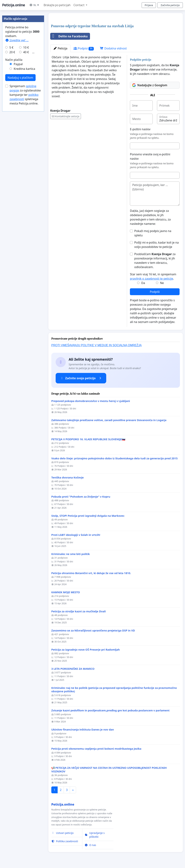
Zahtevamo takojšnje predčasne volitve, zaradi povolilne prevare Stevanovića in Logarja (109, 420)
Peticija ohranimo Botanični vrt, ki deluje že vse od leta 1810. (91, 573)
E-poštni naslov (140, 129)
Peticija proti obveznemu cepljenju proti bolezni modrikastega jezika (96, 749)
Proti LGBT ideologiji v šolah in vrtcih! (76, 535)
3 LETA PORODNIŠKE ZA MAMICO (73, 669)
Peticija (60, 48)
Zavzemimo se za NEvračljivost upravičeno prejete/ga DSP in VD (93, 630)
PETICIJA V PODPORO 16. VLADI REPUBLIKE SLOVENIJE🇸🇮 (88, 439)
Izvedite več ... (17, 40)
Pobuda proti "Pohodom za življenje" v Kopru (81, 497)
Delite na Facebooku (69, 36)
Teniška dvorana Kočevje (67, 477)
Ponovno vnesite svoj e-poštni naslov (150, 156)
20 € (12, 52)
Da (143, 283)
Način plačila (14, 60)
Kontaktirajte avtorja (66, 116)
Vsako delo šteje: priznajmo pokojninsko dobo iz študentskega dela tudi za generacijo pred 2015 (114, 458)
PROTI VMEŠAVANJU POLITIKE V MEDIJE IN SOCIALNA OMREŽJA (96, 345)
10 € (26, 47)
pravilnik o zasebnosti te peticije (151, 279)
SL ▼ (34, 5)
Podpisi (84, 48)
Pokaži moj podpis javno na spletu (153, 233)
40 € (26, 52)
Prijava (149, 5)
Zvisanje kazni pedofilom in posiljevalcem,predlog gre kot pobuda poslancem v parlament (110, 710)
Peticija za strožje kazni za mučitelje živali (78, 611)
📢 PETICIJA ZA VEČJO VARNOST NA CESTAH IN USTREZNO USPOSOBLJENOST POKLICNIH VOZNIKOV (109, 770)
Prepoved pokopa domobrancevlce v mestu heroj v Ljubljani (91, 401)
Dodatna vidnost (113, 48)
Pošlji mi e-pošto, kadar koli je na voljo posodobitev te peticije (156, 245)
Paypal (18, 64)
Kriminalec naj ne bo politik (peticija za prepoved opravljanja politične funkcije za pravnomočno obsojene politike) (114, 690)
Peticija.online (14, 5)
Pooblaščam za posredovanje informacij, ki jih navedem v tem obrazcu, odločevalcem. (155, 261)
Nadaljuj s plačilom (20, 78)
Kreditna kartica (24, 69)
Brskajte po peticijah (57, 5)
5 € (11, 47)
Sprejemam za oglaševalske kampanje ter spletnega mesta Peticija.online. (25, 95)
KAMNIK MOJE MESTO (66, 592)
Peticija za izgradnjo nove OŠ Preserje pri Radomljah (86, 650)
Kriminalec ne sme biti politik (71, 554)
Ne (162, 283)
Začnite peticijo (170, 5)
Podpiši (155, 292)
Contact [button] (79, 5)
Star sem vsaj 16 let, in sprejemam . (153, 276)
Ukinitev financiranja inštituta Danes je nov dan (83, 730)
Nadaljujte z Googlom (150, 85)
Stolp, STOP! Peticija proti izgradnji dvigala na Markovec (88, 516)
